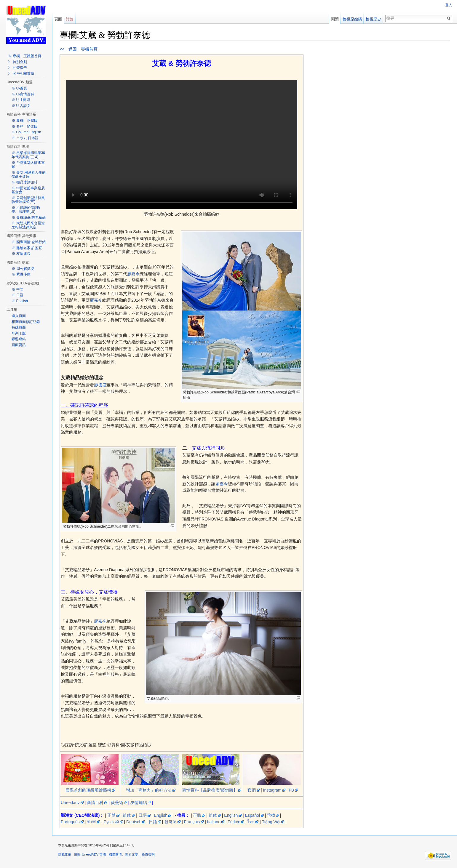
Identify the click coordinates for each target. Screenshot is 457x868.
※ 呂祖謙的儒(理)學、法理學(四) (26, 210)
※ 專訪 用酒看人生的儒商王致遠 (29, 174)
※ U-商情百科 (23, 94)
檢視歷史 (373, 19)
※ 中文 (17, 289)
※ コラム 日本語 (25, 138)
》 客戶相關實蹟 (21, 73)
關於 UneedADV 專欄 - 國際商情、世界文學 (106, 854)
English (161, 815)
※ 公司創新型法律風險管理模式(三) (28, 200)
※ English (20, 301)
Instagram (272, 790)
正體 (111, 815)
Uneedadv (70, 803)
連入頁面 (19, 316)
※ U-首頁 (19, 88)
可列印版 (19, 333)
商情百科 (95, 803)
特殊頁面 (19, 327)
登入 (449, 5)
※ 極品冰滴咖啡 (24, 182)
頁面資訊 (19, 345)
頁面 (58, 19)
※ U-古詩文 (21, 106)
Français (192, 822)
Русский (111, 822)
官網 (252, 790)
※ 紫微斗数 (21, 274)
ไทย (251, 822)
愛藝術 (117, 803)
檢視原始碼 (352, 19)
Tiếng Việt (271, 822)
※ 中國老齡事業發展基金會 (28, 190)
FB (291, 790)
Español (253, 815)
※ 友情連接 (21, 254)
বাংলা (92, 822)
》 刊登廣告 (17, 68)
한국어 (170, 822)
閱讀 (335, 19)
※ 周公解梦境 (23, 269)
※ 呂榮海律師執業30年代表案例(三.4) (28, 155)
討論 (70, 19)
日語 (143, 815)
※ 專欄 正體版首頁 (24, 56)
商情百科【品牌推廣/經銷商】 (210, 790)
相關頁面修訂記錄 (26, 322)
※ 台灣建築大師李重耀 (28, 165)
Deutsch (134, 822)
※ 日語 (17, 295)
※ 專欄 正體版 (24, 121)
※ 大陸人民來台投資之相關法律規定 (28, 225)
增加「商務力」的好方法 (149, 790)
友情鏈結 (139, 803)
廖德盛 (100, 385)
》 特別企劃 (17, 62)
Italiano (214, 822)
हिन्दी (271, 815)
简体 (127, 815)
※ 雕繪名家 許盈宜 (27, 248)
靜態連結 (19, 339)
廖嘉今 (133, 274)
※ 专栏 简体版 (24, 126)
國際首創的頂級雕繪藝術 (88, 790)
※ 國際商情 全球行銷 (29, 242)
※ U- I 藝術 (21, 100)
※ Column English (26, 132)
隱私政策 (65, 854)
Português (70, 822)
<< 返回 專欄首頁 (79, 49)
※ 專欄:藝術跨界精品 (29, 217)
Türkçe (234, 822)
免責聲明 (148, 854)
